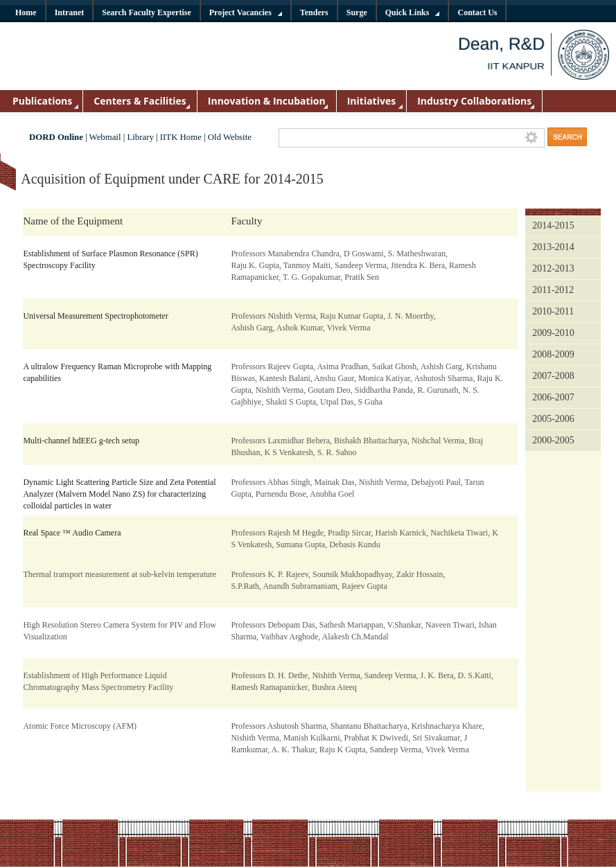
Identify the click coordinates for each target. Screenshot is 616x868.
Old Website (230, 137)
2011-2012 (553, 290)
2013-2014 (553, 247)
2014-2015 (553, 225)
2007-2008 (553, 376)
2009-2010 (553, 333)
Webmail (105, 137)
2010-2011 (553, 311)
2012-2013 (553, 268)
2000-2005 (553, 440)
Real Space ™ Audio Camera (72, 533)
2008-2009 (553, 354)
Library (140, 137)
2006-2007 (553, 397)
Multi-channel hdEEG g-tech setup (81, 441)
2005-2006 (553, 419)
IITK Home (181, 137)
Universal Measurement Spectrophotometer (95, 316)
